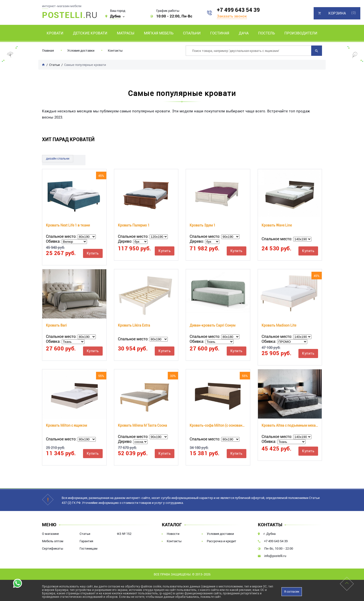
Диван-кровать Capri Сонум (212, 325)
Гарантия (86, 541)
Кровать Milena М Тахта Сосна (142, 425)
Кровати (55, 33)
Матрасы (126, 33)
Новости (173, 534)
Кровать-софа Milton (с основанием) (218, 425)
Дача (244, 33)
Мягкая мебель (159, 33)
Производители (301, 33)
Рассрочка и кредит (222, 541)
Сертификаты (53, 548)
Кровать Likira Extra (134, 325)
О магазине (50, 534)
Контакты (115, 51)
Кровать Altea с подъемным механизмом (290, 425)
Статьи (85, 534)
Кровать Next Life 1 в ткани (68, 225)
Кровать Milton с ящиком (66, 425)
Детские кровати (90, 33)
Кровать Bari (56, 325)
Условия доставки (81, 51)
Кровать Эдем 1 (203, 225)
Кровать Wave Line (277, 225)
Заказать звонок (232, 16)
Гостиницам (89, 548)
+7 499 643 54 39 (238, 10)
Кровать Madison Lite (279, 325)
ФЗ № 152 (124, 534)
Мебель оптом (53, 541)
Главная (48, 51)
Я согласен (292, 592)
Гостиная (220, 33)
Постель (266, 33)
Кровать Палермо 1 (134, 225)
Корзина (337, 13)
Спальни (192, 33)
